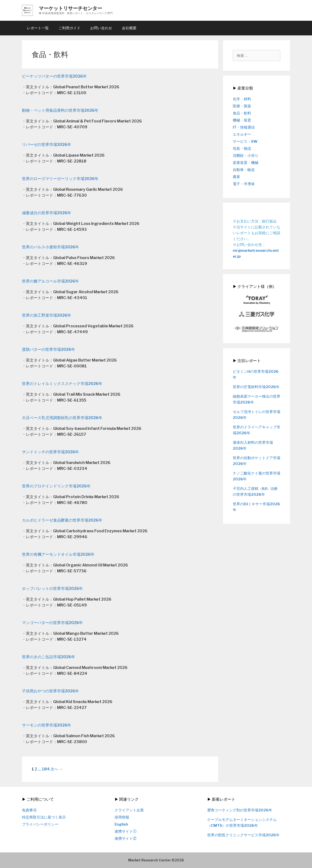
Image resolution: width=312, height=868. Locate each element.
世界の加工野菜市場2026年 (47, 315)
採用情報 (122, 817)
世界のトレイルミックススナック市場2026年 (62, 384)
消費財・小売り (246, 156)
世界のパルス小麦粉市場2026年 (50, 247)
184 (46, 769)
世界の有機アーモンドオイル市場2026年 (58, 554)
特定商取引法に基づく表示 (44, 817)
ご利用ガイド (69, 28)
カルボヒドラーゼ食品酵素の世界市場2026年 (62, 520)
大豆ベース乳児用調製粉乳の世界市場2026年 (62, 418)
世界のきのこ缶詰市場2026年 (49, 657)
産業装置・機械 (246, 163)
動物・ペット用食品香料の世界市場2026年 (60, 110)
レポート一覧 (38, 28)
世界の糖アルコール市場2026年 (50, 281)
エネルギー (242, 134)
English (121, 824)
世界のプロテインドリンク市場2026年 (56, 486)
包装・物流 (242, 149)
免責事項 (29, 810)
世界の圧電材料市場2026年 (256, 387)
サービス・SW (245, 141)
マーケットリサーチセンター (70, 8)
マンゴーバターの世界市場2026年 (52, 623)
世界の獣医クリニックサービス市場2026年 (243, 835)
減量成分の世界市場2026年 (47, 213)
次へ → (57, 769)
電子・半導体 (244, 184)
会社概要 (129, 28)
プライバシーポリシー (40, 824)
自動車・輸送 (244, 170)
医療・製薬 (242, 106)
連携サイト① (126, 831)
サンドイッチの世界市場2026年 (50, 452)
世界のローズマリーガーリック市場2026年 (60, 179)
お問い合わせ (101, 28)
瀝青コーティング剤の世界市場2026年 (240, 810)
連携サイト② (126, 838)
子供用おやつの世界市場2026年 (50, 691)
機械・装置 (242, 120)
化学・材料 (242, 99)
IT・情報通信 (244, 127)
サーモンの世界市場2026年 (47, 725)
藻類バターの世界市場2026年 (49, 349)
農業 (236, 177)
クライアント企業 (129, 810)
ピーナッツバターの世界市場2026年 (54, 76)
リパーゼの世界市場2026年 (47, 145)
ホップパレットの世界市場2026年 (52, 589)
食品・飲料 (242, 113)
